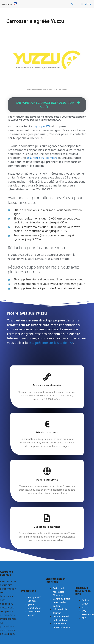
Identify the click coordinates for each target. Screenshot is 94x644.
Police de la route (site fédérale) (59, 592)
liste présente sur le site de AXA (51, 343)
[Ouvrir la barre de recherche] (73, 4)
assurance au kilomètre (42, 158)
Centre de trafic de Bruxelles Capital (61, 602)
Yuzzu (85, 607)
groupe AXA (43, 126)
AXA (84, 618)
